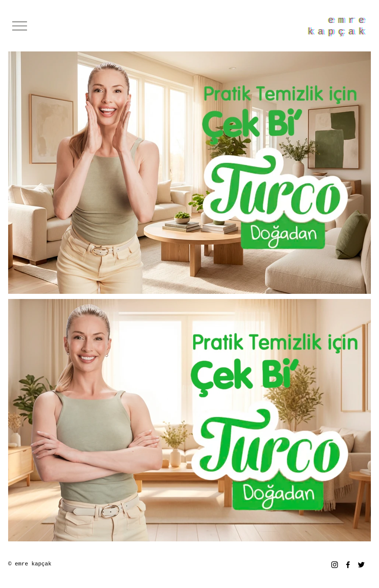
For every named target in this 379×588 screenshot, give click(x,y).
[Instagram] (335, 565)
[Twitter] (361, 565)
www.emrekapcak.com (104, 565)
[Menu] (19, 26)
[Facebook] (348, 565)
